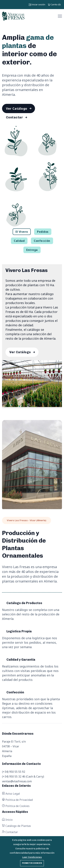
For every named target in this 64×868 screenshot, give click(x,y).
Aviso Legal (11, 794)
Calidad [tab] (19, 241)
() (54, 4)
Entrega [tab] (32, 250)
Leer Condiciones (32, 857)
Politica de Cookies (16, 806)
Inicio (7, 820)
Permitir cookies (32, 863)
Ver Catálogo (17, 108)
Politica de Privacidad (17, 800)
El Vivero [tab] (22, 232)
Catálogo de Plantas (16, 826)
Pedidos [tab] (43, 232)
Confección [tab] (42, 241)
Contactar (14, 117)
